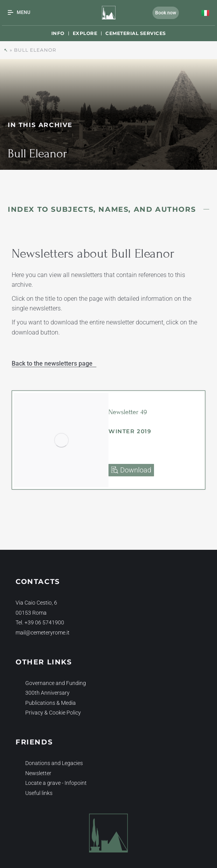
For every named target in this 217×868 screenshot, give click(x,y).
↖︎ (6, 50)
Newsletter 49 (128, 412)
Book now (166, 13)
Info (58, 33)
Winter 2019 (130, 431)
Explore (85, 33)
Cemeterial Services (136, 33)
